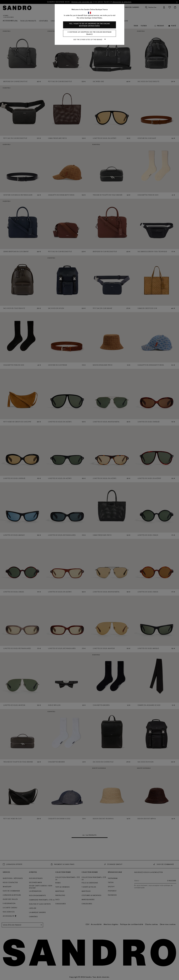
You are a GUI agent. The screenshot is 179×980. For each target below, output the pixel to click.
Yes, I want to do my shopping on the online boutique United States (89, 25)
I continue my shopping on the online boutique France (90, 33)
